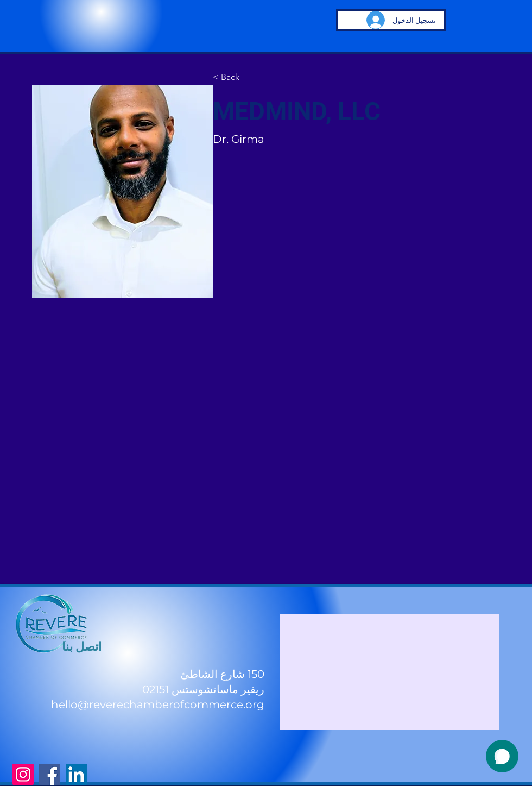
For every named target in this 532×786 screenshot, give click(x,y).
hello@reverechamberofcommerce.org (158, 705)
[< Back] (234, 77)
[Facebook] (50, 774)
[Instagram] (23, 774)
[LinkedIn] (76, 774)
